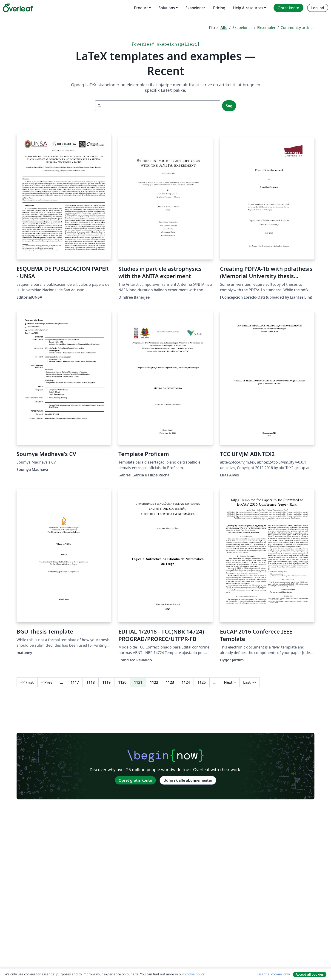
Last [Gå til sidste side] (250, 682)
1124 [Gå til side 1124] (186, 682)
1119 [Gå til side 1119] (106, 682)
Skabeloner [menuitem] (195, 8)
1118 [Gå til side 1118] (91, 682)
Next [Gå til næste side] (230, 682)
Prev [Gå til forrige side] (47, 682)
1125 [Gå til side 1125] (202, 682)
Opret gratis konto (135, 780)
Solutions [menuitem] (167, 8)
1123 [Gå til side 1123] (170, 682)
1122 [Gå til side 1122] (154, 682)
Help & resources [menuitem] (248, 8)
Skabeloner (242, 28)
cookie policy (195, 974)
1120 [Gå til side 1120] (122, 682)
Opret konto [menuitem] (288, 8)
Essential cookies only (273, 974)
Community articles (298, 28)
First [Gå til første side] (27, 682)
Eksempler (266, 28)
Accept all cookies (310, 974)
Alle (224, 28)
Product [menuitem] (141, 8)
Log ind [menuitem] (318, 8)
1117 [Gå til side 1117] (75, 682)
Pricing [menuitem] (219, 8)
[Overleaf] (18, 8)
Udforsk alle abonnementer (188, 780)
